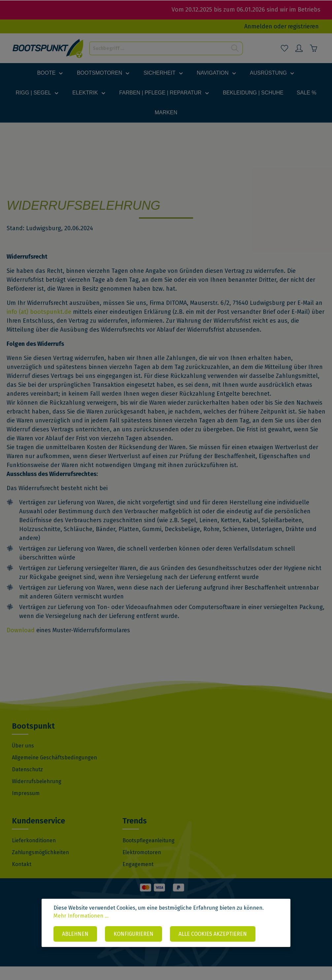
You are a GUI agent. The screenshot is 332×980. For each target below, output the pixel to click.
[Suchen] (235, 48)
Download (21, 644)
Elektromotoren (142, 866)
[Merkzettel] (284, 48)
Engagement (138, 878)
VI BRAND (214, 958)
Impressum (26, 807)
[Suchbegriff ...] (159, 48)
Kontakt (22, 878)
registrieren (303, 26)
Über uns (23, 759)
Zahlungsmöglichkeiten (40, 866)
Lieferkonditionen (34, 854)
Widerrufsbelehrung (37, 795)
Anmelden (258, 26)
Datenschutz (27, 783)
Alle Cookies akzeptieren (213, 934)
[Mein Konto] (299, 48)
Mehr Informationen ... (81, 916)
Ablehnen (75, 934)
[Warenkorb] (314, 48)
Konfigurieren (133, 934)
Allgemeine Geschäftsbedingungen (54, 771)
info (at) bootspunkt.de (39, 325)
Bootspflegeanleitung (149, 854)
